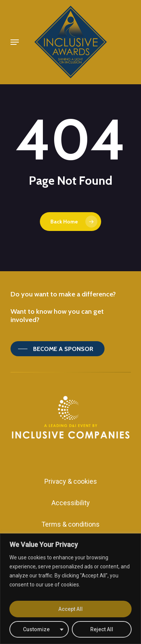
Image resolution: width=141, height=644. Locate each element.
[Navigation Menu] (15, 42)
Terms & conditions (70, 524)
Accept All (70, 609)
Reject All (102, 629)
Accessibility (71, 503)
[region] (70, 589)
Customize (36, 629)
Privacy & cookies (71, 481)
